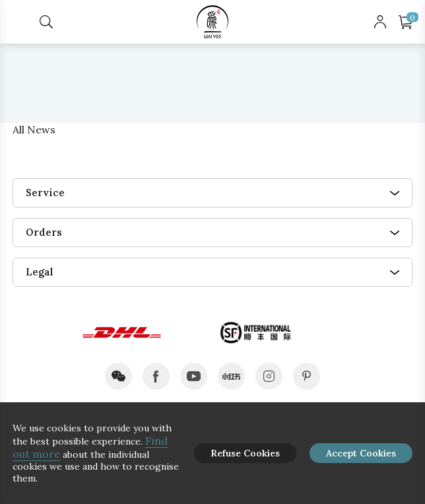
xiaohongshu (231, 376)
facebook (156, 376)
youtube (194, 376)
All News (34, 129)
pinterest (307, 376)
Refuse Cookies (245, 453)
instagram (269, 376)
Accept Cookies (361, 453)
